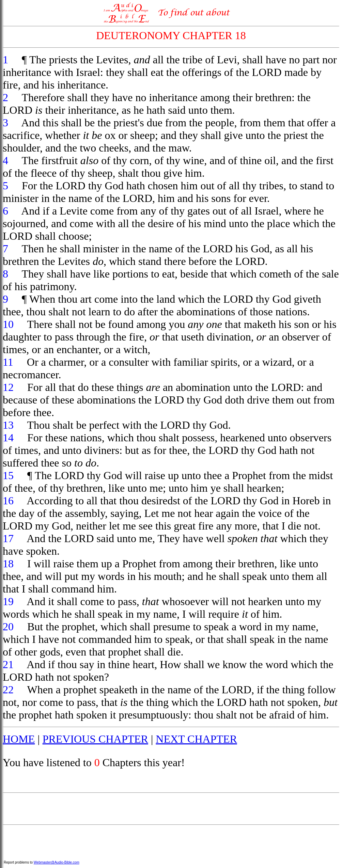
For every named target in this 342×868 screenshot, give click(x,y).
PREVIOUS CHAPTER (95, 739)
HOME (19, 739)
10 (8, 324)
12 (8, 387)
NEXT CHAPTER (196, 739)
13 (8, 425)
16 (8, 501)
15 (8, 475)
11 (8, 362)
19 (8, 601)
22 (8, 690)
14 (8, 438)
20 (8, 627)
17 (8, 538)
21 (8, 664)
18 (8, 564)
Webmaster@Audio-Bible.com (57, 862)
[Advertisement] (171, 809)
